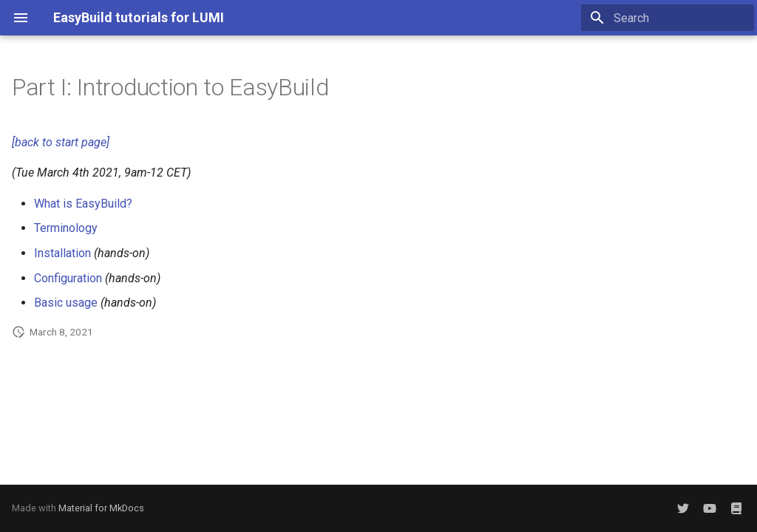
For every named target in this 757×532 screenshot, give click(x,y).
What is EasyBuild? (83, 204)
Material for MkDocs (101, 508)
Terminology (66, 228)
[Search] (668, 18)
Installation (62, 253)
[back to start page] (61, 142)
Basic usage (66, 303)
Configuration (68, 278)
